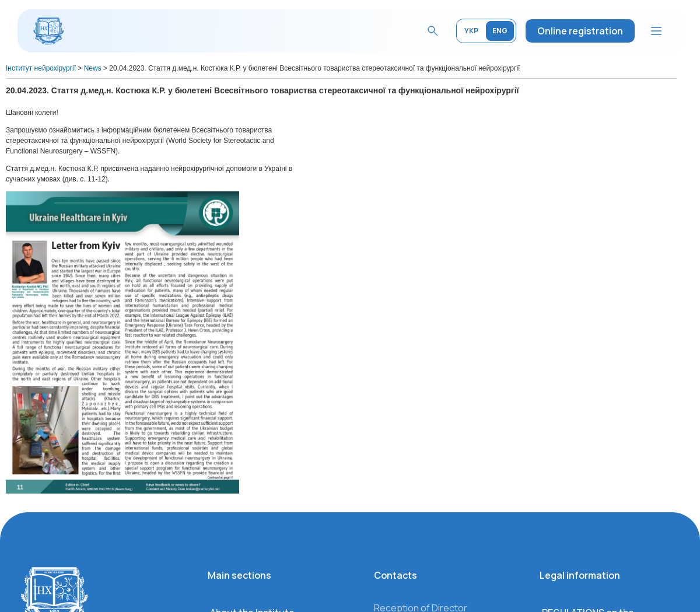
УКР (471, 31)
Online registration (580, 31)
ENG (500, 31)
